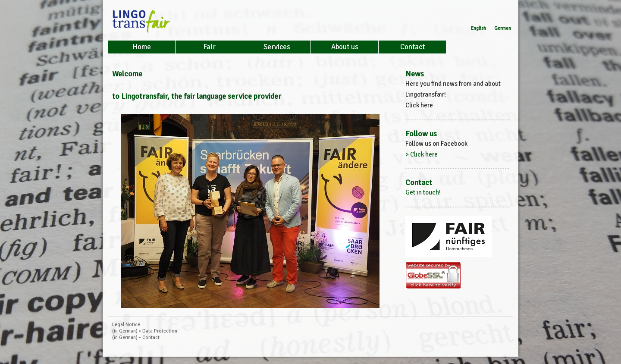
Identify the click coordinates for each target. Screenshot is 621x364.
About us (345, 47)
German (503, 28)
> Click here (422, 154)
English (478, 28)
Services (277, 47)
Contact (412, 47)
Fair (209, 47)
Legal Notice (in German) (126, 328)
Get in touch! (423, 192)
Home (142, 47)
